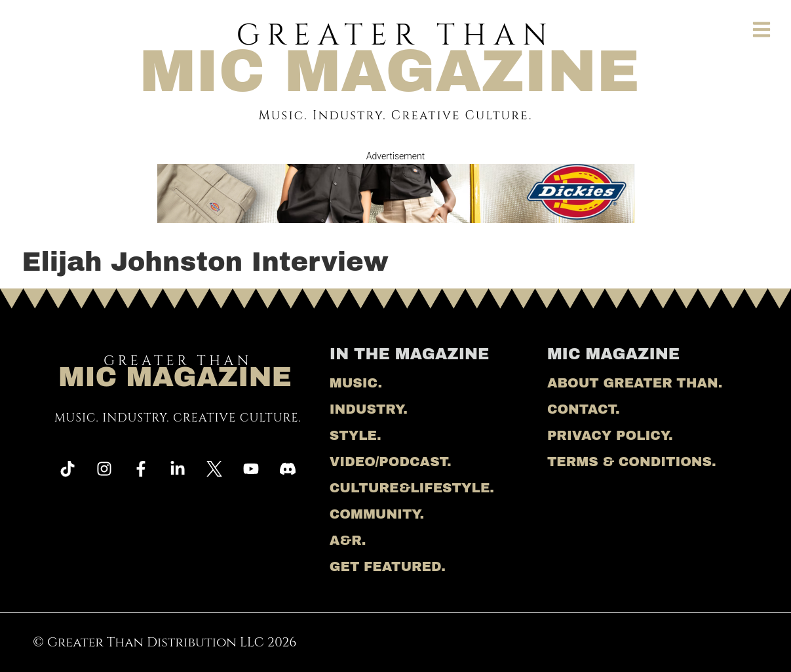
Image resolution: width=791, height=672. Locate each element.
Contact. (584, 409)
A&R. (348, 540)
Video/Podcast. (391, 462)
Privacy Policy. (610, 435)
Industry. (369, 409)
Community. (377, 514)
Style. (356, 435)
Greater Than (390, 53)
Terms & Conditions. (632, 462)
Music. (356, 383)
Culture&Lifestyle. (412, 488)
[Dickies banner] (396, 218)
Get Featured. (388, 566)
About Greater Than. (635, 383)
